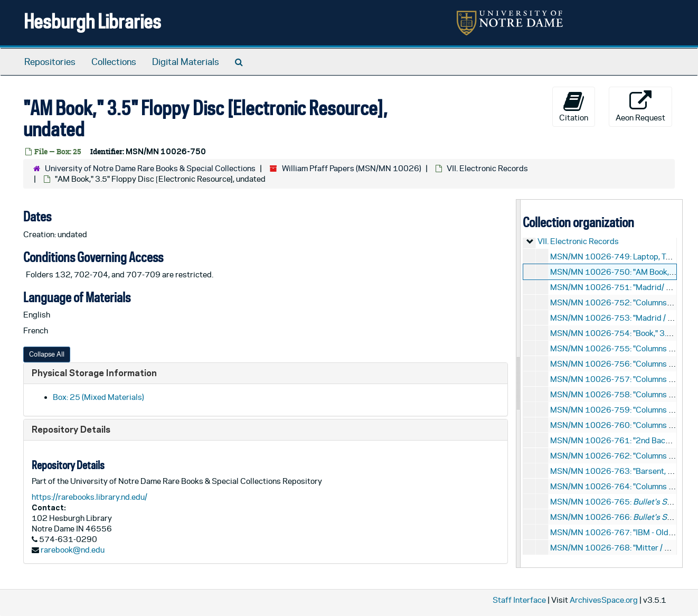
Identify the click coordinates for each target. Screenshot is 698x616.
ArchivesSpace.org (604, 600)
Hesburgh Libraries (92, 21)
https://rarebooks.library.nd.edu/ (89, 497)
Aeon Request (640, 106)
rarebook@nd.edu (73, 550)
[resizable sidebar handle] (518, 383)
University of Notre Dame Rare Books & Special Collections (150, 168)
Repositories (50, 62)
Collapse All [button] (47, 354)
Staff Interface (519, 600)
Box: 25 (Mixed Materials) (98, 397)
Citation (574, 106)
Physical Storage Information (94, 373)
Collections (114, 62)
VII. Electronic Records (487, 168)
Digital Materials (186, 62)
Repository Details (71, 429)
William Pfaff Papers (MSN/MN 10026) (352, 168)
